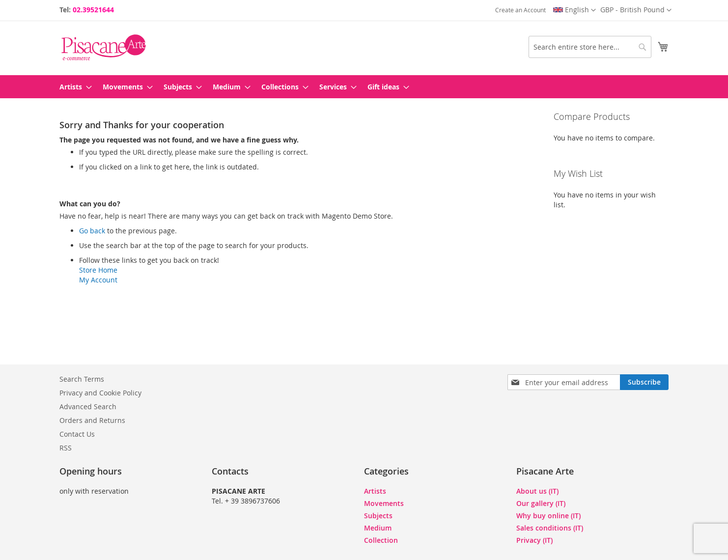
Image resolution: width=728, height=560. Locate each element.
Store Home (98, 270)
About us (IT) (537, 491)
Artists (375, 491)
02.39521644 (93, 10)
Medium (378, 528)
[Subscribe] (644, 382)
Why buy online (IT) (548, 516)
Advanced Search (88, 406)
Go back (92, 231)
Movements (384, 503)
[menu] (364, 87)
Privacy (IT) (534, 540)
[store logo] (104, 47)
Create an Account (520, 10)
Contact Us (77, 434)
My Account (98, 280)
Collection (381, 540)
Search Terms (82, 379)
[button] (636, 10)
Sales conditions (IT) (550, 528)
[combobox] (590, 47)
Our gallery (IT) (541, 503)
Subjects (378, 516)
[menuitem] (73, 87)
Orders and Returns (92, 420)
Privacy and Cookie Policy (100, 393)
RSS (66, 448)
